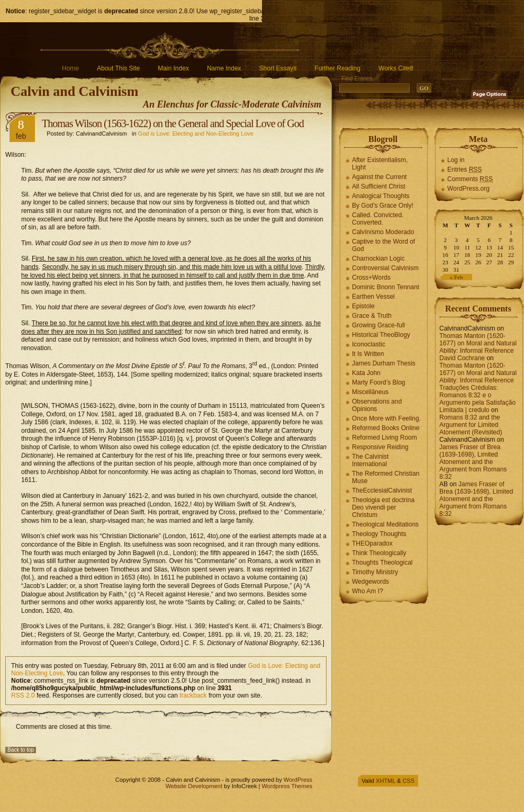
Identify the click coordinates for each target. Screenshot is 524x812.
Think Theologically (379, 553)
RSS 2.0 (23, 695)
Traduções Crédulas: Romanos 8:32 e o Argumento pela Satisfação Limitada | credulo (477, 399)
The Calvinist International (370, 460)
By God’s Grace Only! (383, 206)
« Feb (457, 277)
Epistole (363, 306)
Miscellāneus (370, 392)
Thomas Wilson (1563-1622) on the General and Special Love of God (173, 123)
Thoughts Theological (382, 563)
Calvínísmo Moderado (383, 232)
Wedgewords (371, 582)
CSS (408, 781)
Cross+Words (371, 278)
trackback (193, 695)
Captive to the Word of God (383, 245)
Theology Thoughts (379, 534)
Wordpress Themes (287, 786)
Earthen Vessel (373, 297)
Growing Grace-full (378, 325)
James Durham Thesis (384, 363)
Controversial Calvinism (385, 268)
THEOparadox (372, 543)
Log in (456, 160)
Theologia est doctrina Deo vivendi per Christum (383, 507)
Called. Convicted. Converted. (378, 219)
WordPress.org (468, 189)
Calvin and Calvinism (74, 91)
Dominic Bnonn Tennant (386, 287)
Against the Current (379, 177)
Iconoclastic (369, 344)
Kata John (366, 373)
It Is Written (368, 354)
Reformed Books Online (386, 428)
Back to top (21, 750)
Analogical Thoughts (381, 196)
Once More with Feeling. (386, 418)
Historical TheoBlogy (381, 335)
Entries (464, 169)
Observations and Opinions (377, 405)
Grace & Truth (372, 316)
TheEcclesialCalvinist (382, 490)
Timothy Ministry (375, 572)
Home (70, 68)
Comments (470, 179)
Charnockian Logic (378, 258)
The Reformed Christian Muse (386, 477)
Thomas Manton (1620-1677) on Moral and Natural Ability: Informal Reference (478, 343)
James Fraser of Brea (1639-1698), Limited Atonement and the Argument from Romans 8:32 (473, 462)
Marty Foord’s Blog (378, 382)
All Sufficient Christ (378, 186)
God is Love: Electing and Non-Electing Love (196, 133)
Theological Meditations (385, 524)
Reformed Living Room (385, 438)
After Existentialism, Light (380, 164)
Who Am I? (368, 591)
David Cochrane (462, 358)
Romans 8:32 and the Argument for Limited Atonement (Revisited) (471, 425)
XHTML (386, 781)
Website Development (194, 786)
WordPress (298, 780)
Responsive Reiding (380, 447)
